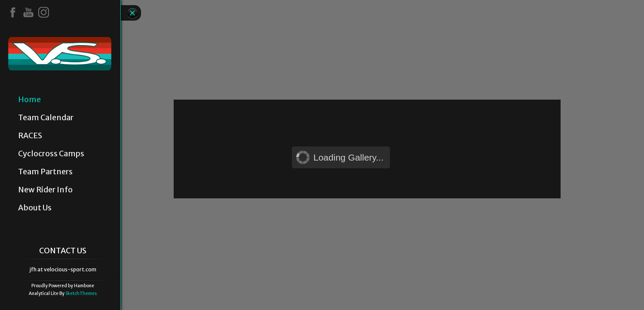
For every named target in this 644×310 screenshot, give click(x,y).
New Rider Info (45, 190)
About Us (35, 208)
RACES (30, 136)
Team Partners (45, 172)
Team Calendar (46, 118)
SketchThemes (81, 293)
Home (29, 100)
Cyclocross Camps (51, 154)
